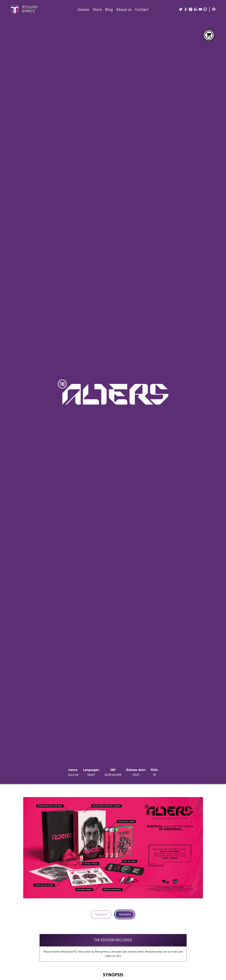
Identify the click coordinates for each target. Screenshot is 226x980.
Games (83, 10)
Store (97, 10)
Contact (142, 10)
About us (124, 10)
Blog (109, 10)
